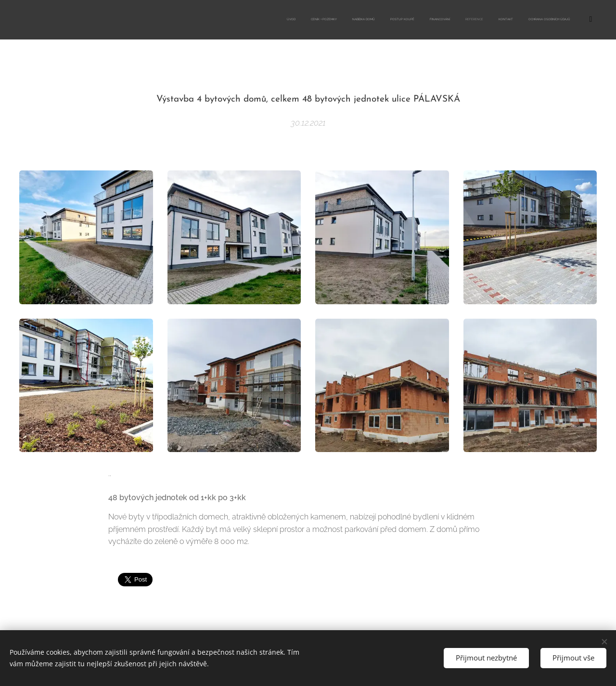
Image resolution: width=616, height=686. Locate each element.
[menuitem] (461, 20)
